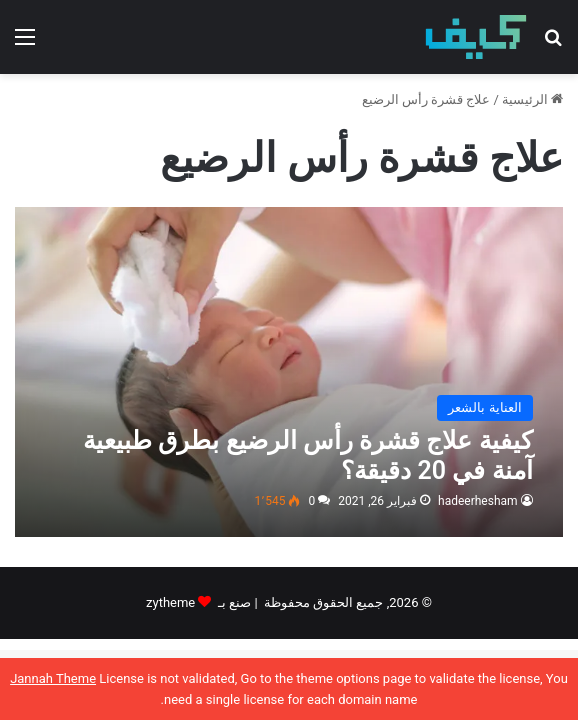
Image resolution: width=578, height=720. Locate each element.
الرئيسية (532, 99)
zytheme (170, 602)
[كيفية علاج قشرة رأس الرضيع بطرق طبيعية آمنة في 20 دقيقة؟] (288, 372)
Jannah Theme (53, 678)
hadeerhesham (478, 501)
